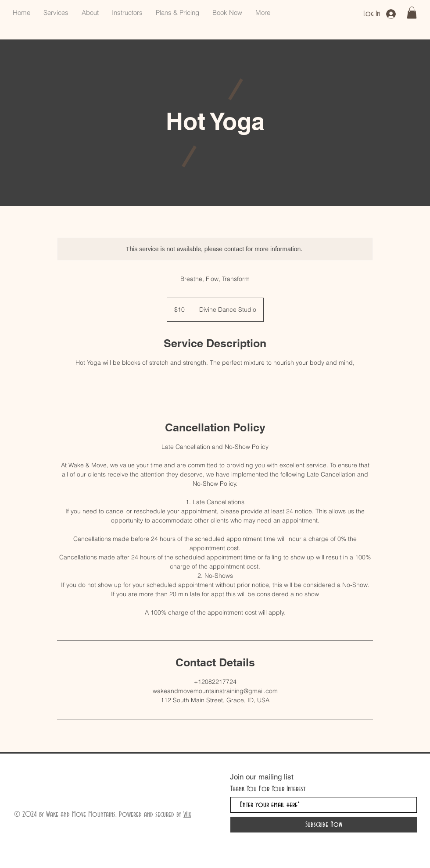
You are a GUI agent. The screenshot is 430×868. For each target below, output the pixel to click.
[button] (412, 12)
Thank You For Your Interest (268, 789)
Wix (187, 814)
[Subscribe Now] (324, 825)
